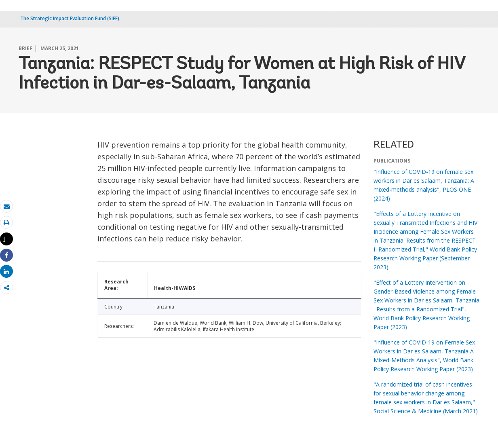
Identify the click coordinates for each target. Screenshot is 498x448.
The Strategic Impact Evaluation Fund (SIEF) (70, 18)
